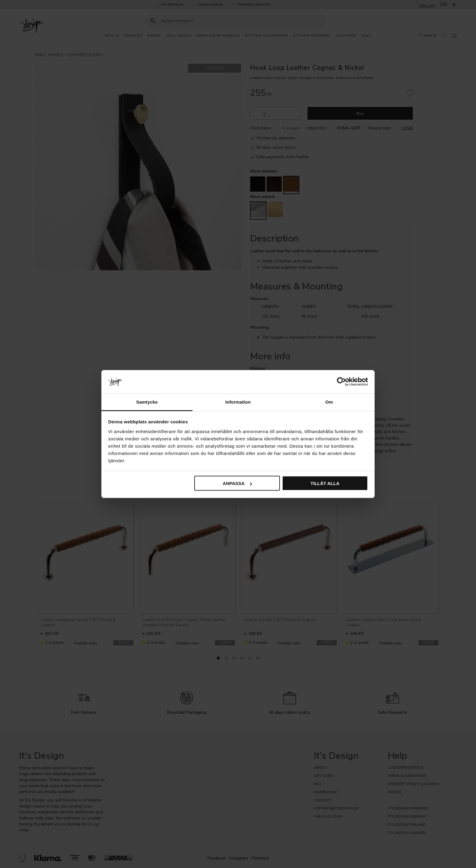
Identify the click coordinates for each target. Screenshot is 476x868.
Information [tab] (238, 402)
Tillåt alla (325, 483)
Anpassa (237, 483)
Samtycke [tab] (147, 402)
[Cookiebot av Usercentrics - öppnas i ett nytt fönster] (341, 382)
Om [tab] (329, 402)
